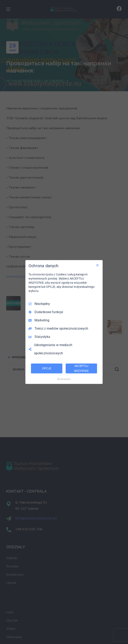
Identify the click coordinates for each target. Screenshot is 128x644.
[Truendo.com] (64, 379)
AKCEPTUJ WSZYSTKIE (81, 368)
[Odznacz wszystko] (97, 265)
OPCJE (47, 368)
